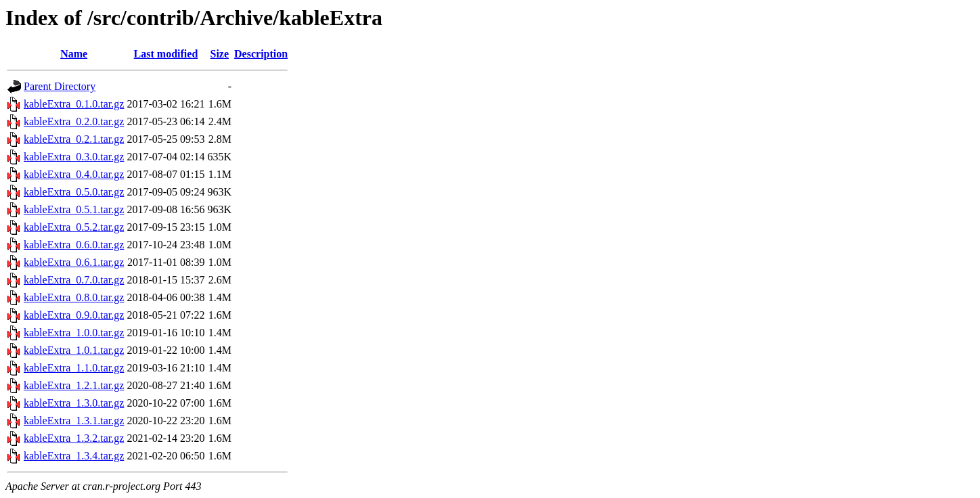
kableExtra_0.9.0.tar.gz (74, 315)
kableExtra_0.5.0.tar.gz (74, 192)
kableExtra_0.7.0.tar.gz (74, 280)
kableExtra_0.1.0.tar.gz (74, 104)
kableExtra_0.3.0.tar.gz (74, 157)
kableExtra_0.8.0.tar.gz (74, 297)
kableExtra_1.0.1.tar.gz (74, 350)
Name (74, 54)
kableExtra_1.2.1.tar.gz (74, 385)
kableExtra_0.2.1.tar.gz (74, 139)
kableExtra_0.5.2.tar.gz (74, 227)
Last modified (166, 54)
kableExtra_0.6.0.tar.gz (74, 245)
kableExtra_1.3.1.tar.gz (74, 421)
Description (261, 54)
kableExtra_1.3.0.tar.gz (74, 403)
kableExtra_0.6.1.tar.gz (74, 262)
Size (220, 54)
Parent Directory (60, 86)
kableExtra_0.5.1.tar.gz (74, 209)
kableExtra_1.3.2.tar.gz (74, 438)
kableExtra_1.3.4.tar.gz (74, 456)
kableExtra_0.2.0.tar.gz (74, 121)
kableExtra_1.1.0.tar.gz (74, 368)
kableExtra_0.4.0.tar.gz (74, 174)
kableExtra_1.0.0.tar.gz (74, 333)
